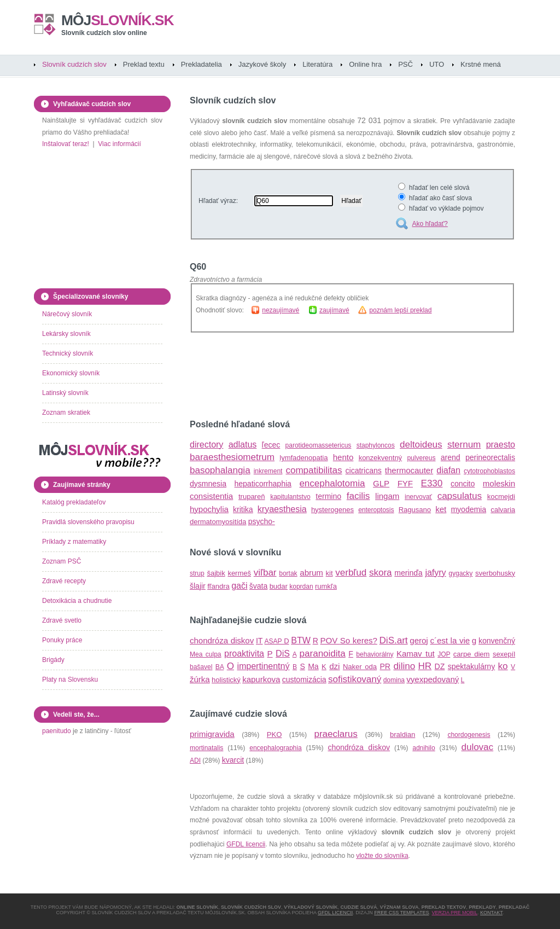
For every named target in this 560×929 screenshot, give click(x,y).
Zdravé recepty (64, 581)
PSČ (406, 64)
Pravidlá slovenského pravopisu (88, 522)
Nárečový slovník (67, 314)
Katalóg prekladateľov (74, 502)
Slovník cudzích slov (74, 64)
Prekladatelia (202, 64)
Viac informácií (119, 144)
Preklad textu (144, 64)
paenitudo (57, 731)
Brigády (53, 660)
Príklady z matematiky (74, 542)
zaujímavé (334, 310)
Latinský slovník (65, 393)
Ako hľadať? (430, 224)
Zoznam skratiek (66, 413)
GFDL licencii (246, 844)
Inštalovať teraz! (66, 144)
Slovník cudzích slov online (104, 33)
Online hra (365, 64)
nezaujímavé (281, 310)
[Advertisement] (318, 376)
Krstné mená (481, 64)
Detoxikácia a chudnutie (77, 601)
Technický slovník (68, 353)
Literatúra (317, 64)
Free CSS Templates (401, 913)
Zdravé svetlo (62, 620)
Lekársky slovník (66, 334)
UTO (437, 64)
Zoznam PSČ (62, 561)
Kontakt (491, 913)
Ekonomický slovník (71, 373)
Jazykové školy (262, 64)
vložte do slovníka (382, 856)
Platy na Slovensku (70, 680)
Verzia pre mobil (454, 913)
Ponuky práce (62, 640)
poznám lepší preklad (400, 310)
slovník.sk (118, 20)
